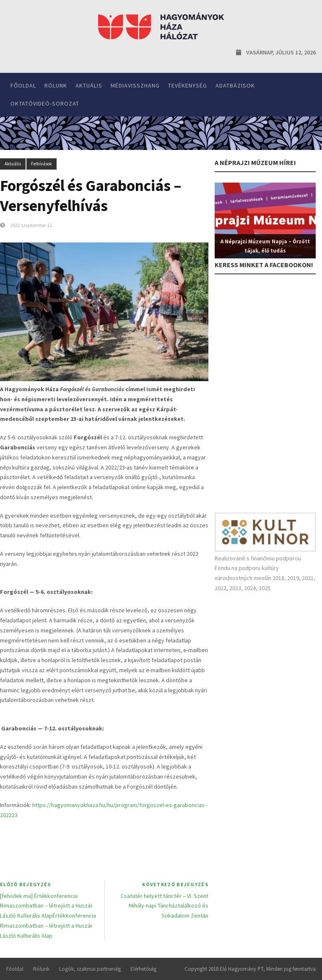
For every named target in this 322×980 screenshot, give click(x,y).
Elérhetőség (143, 969)
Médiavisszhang (135, 85)
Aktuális (89, 85)
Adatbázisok (235, 85)
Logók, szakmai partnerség (90, 969)
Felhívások (42, 164)
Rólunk (56, 85)
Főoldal (23, 85)
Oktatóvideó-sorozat (45, 103)
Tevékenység (188, 85)
